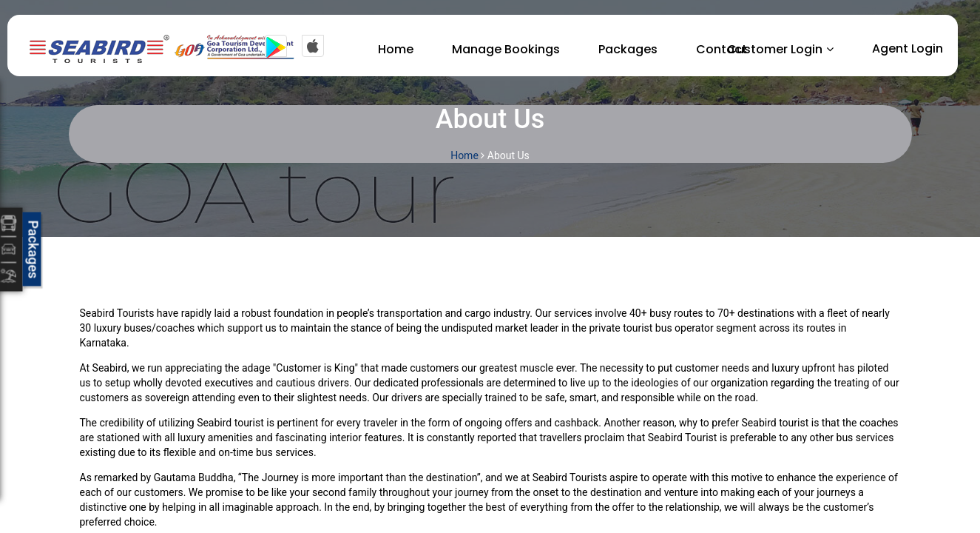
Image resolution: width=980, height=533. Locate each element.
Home (396, 49)
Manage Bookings (506, 49)
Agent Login (908, 48)
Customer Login (775, 49)
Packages (628, 49)
